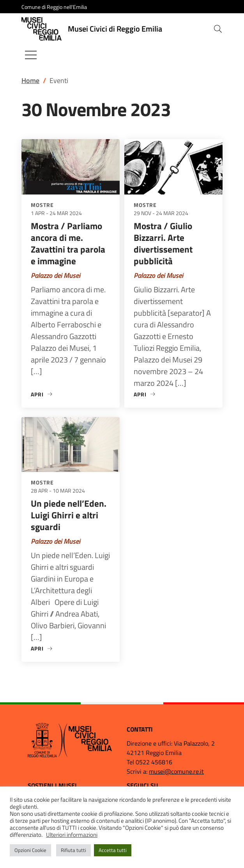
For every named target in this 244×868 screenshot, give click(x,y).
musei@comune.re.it (176, 771)
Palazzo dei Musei (56, 275)
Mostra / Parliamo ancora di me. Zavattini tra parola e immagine (68, 243)
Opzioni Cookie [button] (30, 850)
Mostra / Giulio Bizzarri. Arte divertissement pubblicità (163, 243)
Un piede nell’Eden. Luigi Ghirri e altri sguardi (69, 515)
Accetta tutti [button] (113, 850)
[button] (218, 29)
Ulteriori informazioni (72, 835)
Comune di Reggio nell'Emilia (54, 7)
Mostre (42, 205)
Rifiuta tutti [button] (73, 850)
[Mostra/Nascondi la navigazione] (31, 55)
